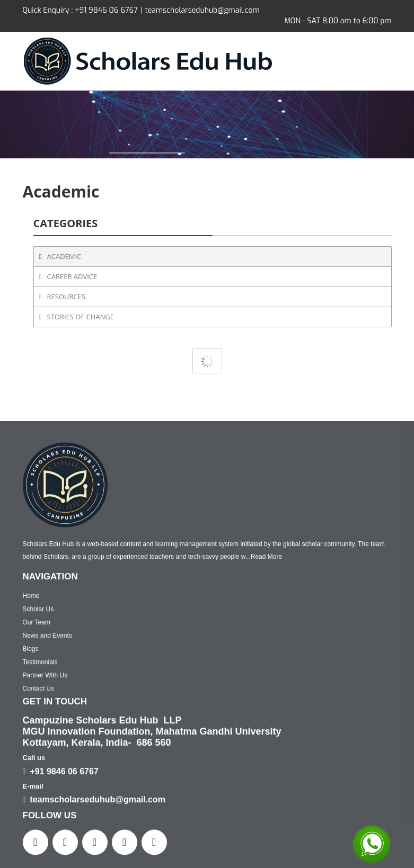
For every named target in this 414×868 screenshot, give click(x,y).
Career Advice (72, 276)
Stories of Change (81, 317)
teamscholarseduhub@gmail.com (202, 10)
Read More (266, 758)
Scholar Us (38, 810)
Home (31, 797)
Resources (67, 297)
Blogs (31, 849)
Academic (64, 256)
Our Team (37, 823)
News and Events (47, 836)
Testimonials (40, 863)
